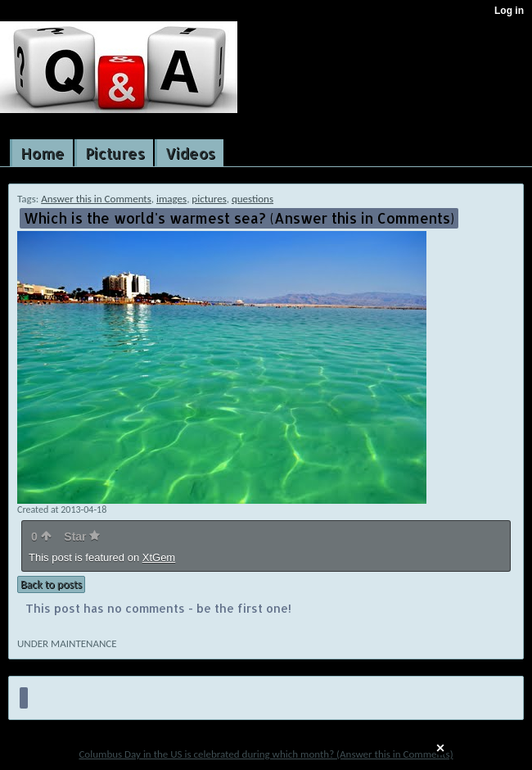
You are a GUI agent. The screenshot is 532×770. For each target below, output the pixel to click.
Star (82, 537)
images (171, 199)
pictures (209, 199)
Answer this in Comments (96, 199)
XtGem (159, 557)
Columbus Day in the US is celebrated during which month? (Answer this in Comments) (266, 754)
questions (252, 199)
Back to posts (51, 584)
